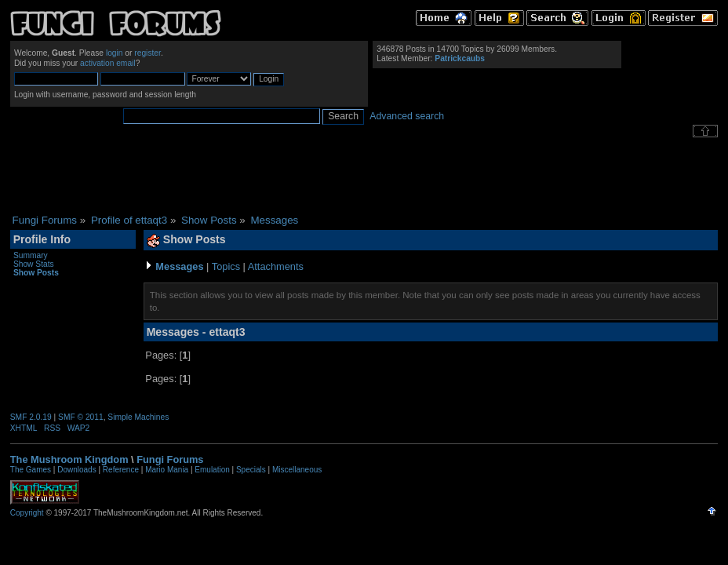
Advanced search (407, 116)
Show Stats (34, 264)
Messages (179, 266)
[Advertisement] (364, 176)
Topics (226, 266)
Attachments (276, 266)
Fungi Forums (170, 459)
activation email (108, 63)
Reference (121, 470)
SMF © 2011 (81, 417)
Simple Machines (138, 417)
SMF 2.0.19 (31, 417)
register (147, 53)
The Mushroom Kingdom (69, 459)
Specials (251, 470)
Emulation (212, 470)
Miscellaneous (297, 470)
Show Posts (36, 273)
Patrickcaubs (460, 58)
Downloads (76, 470)
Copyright (27, 513)
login (115, 53)
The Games (31, 470)
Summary (31, 255)
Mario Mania (167, 470)
